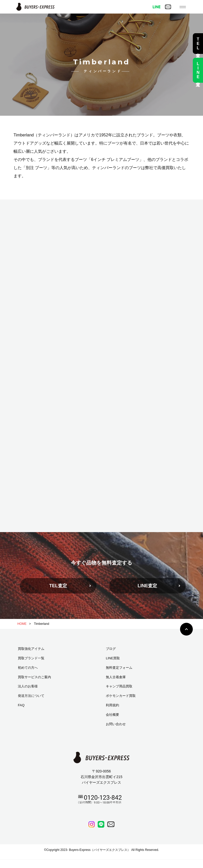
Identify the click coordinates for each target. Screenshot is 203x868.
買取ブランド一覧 (31, 658)
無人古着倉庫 (116, 677)
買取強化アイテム (31, 649)
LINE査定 (147, 586)
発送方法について (31, 696)
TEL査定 (58, 586)
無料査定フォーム (119, 668)
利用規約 (112, 705)
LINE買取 (113, 658)
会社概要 (112, 715)
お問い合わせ (116, 724)
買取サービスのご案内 (34, 677)
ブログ (111, 649)
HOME (22, 624)
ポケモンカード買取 (121, 696)
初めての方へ (28, 668)
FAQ (21, 705)
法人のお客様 (28, 686)
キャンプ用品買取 (119, 686)
